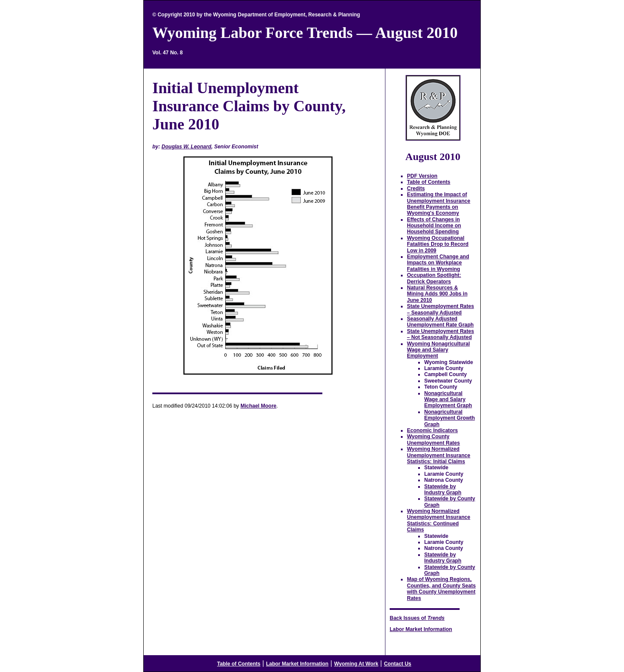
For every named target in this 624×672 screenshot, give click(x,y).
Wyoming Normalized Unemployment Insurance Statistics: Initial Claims (439, 455)
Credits (416, 188)
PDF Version (422, 176)
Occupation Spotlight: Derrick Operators (434, 278)
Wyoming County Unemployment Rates (433, 440)
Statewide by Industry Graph (443, 490)
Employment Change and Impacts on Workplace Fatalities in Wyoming (438, 263)
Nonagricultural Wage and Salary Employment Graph (448, 400)
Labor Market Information (421, 629)
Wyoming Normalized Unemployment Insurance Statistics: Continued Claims (439, 520)
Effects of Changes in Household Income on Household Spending (434, 226)
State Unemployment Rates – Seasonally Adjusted (440, 309)
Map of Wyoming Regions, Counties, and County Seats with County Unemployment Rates (441, 589)
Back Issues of (417, 618)
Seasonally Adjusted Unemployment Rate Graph (440, 322)
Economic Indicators (432, 430)
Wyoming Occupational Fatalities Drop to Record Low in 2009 (438, 244)
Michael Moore (258, 406)
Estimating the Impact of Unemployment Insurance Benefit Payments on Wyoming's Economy (439, 204)
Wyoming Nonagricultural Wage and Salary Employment (438, 350)
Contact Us (398, 664)
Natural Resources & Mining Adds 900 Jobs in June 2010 (437, 294)
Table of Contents (429, 182)
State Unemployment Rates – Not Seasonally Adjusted (440, 334)
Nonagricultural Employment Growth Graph (449, 418)
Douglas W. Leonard (186, 147)
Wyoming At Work (356, 664)
